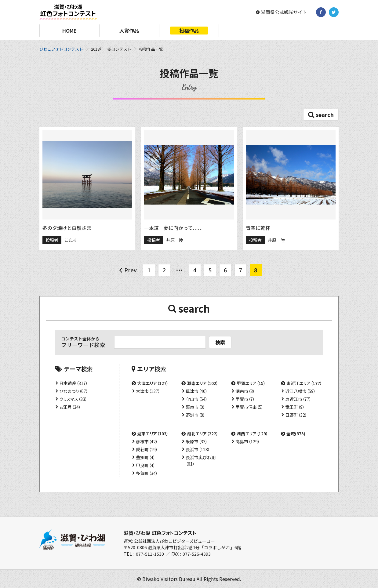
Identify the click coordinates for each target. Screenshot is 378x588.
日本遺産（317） (74, 383)
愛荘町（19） (147, 449)
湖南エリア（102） (203, 383)
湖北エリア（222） (203, 434)
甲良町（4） (146, 465)
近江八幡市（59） (300, 391)
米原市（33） (197, 441)
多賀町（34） (147, 473)
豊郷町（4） (146, 457)
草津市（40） (197, 391)
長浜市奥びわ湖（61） (201, 461)
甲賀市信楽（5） (249, 407)
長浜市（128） (198, 449)
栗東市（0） (195, 407)
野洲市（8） (195, 415)
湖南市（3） (245, 391)
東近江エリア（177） (304, 383)
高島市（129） (248, 441)
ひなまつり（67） (74, 391)
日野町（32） (296, 415)
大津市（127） (148, 391)
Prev (131, 270)
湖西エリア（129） (252, 434)
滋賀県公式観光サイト (284, 12)
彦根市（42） (147, 441)
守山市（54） (197, 399)
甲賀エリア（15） (251, 383)
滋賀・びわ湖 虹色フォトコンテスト (160, 533)
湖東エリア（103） (153, 434)
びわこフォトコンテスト (61, 49)
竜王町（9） (295, 407)
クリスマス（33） (73, 399)
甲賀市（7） (245, 399)
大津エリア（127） (153, 383)
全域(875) (296, 434)
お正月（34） (70, 407)
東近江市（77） (298, 399)
